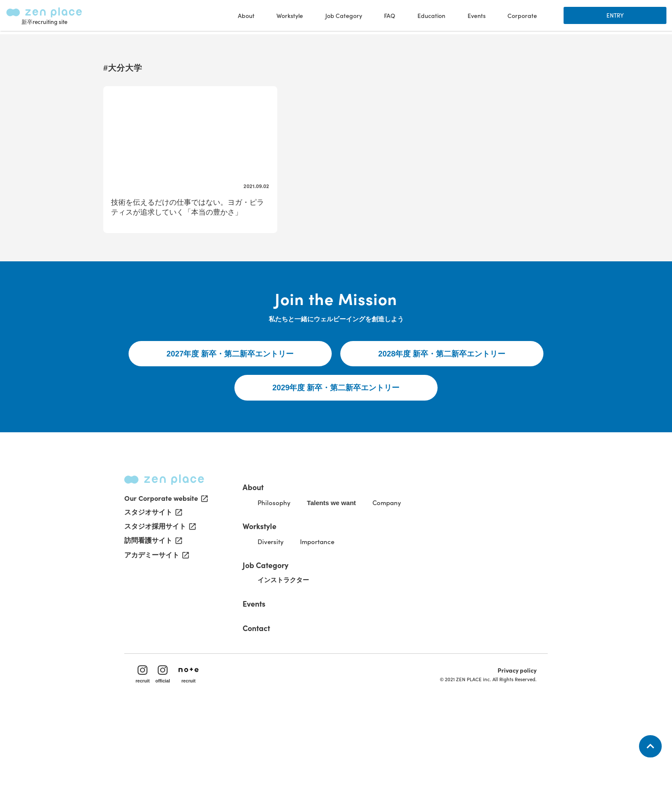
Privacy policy (511, 751)
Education (430, 17)
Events (475, 17)
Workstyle (277, 598)
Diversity (289, 616)
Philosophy (292, 575)
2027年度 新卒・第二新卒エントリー (230, 415)
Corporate (521, 17)
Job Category (282, 639)
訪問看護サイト (153, 622)
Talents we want (354, 576)
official (170, 756)
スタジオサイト (153, 593)
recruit (148, 756)
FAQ (389, 17)
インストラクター (303, 655)
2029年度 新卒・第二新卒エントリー (336, 451)
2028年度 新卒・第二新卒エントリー (442, 415)
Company (414, 575)
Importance (339, 616)
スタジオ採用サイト (159, 607)
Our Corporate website (165, 578)
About (269, 558)
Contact (273, 703)
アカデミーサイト (156, 637)
